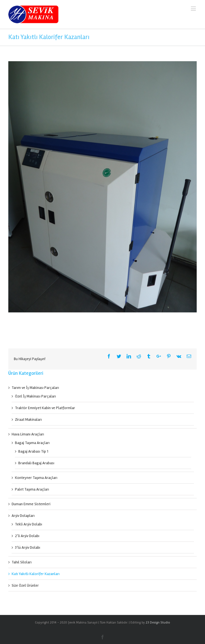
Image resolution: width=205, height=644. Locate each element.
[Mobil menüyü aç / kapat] (194, 8)
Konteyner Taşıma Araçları (36, 478)
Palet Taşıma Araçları (32, 489)
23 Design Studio (158, 623)
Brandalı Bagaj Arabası (36, 463)
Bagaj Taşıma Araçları (32, 443)
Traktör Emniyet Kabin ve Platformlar (45, 408)
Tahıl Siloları (22, 562)
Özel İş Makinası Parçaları (35, 396)
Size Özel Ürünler (25, 585)
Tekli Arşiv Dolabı (29, 524)
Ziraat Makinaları (28, 420)
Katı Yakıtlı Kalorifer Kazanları (36, 574)
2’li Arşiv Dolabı (27, 536)
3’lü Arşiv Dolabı (28, 547)
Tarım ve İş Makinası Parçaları (35, 388)
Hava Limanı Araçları (28, 434)
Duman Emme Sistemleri (31, 504)
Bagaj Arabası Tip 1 (33, 451)
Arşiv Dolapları (23, 516)
